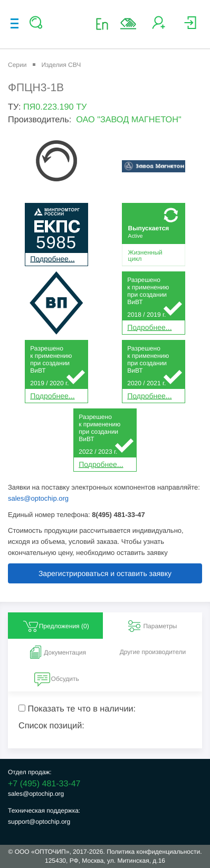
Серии (17, 65)
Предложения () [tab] (56, 626)
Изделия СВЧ (61, 65)
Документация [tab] (56, 652)
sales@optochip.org (38, 498)
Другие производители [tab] (153, 652)
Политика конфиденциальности (153, 852)
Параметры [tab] (151, 626)
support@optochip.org (39, 822)
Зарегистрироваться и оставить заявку (105, 573)
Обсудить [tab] (57, 679)
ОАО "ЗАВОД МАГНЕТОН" (129, 120)
